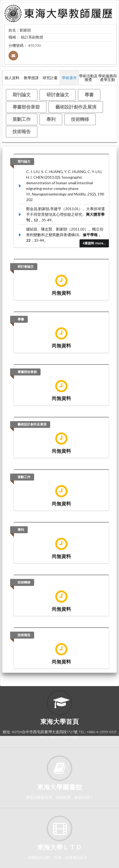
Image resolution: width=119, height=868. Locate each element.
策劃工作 (22, 119)
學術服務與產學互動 (108, 78)
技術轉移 (80, 119)
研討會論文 (58, 95)
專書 (89, 95)
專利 (51, 119)
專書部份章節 (26, 107)
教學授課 (31, 78)
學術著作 (69, 78)
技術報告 (22, 131)
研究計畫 (50, 78)
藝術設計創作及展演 (76, 107)
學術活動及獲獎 (88, 78)
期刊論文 (22, 95)
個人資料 (12, 78)
